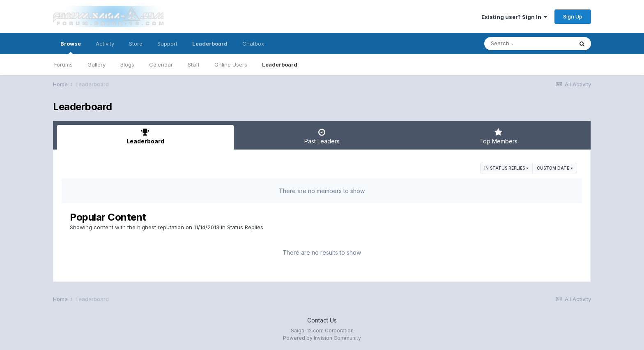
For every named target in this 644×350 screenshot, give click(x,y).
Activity (105, 44)
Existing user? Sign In (514, 17)
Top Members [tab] (498, 136)
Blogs (127, 64)
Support (167, 44)
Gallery (97, 64)
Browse (71, 47)
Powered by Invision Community (322, 338)
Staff (194, 64)
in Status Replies (506, 168)
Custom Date (555, 168)
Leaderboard (280, 64)
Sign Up (573, 16)
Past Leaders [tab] (322, 136)
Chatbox (253, 44)
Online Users (231, 64)
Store (136, 44)
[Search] (529, 44)
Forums (63, 64)
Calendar (161, 64)
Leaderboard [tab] (145, 136)
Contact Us (322, 320)
